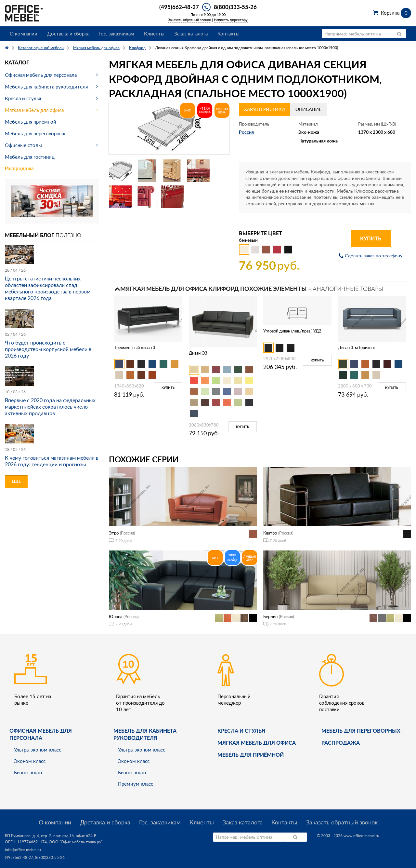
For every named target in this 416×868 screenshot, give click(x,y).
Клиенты (154, 34)
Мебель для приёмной (251, 755)
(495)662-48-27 (179, 7)
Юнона (116, 617)
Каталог (17, 62)
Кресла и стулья (23, 98)
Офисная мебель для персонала (41, 75)
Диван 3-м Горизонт (357, 347)
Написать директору (231, 20)
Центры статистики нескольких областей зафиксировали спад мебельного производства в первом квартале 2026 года (48, 288)
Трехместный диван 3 (135, 347)
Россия (246, 132)
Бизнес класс (29, 772)
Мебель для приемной (31, 122)
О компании (24, 34)
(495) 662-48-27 (19, 857)
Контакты (228, 34)
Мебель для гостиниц (30, 157)
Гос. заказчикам (117, 34)
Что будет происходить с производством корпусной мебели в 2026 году (48, 349)
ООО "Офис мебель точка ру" (76, 842)
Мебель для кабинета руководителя (46, 87)
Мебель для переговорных (35, 133)
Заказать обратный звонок (189, 20)
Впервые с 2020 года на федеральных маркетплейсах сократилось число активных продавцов (50, 407)
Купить (371, 238)
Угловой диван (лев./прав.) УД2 (292, 331)
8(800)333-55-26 (235, 7)
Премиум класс (136, 784)
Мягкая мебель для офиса (34, 110)
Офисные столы (23, 145)
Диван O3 (198, 353)
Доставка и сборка (68, 34)
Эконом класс (30, 761)
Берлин (270, 617)
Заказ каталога (191, 34)
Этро (114, 533)
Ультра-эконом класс (38, 750)
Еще (16, 481)
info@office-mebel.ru (23, 850)
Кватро (270, 533)
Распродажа (19, 168)
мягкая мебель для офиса (257, 743)
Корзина (396, 13)
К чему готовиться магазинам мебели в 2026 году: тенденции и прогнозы (52, 461)
